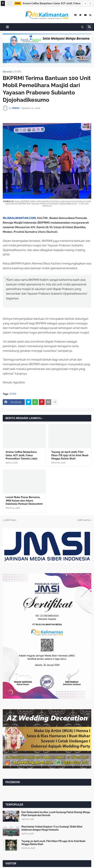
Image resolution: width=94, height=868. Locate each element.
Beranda (7, 72)
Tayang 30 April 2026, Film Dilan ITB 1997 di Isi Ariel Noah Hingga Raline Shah (70, 455)
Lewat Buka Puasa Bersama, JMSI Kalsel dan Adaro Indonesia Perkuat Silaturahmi (24, 501)
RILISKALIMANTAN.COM (19, 218)
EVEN (18, 72)
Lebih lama (83, 520)
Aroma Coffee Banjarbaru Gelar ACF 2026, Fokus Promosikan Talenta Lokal (51, 4)
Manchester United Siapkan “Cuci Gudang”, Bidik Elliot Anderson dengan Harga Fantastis (52, 828)
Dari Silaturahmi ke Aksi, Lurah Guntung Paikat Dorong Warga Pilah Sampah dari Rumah (56, 814)
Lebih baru (10, 520)
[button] (85, 4)
